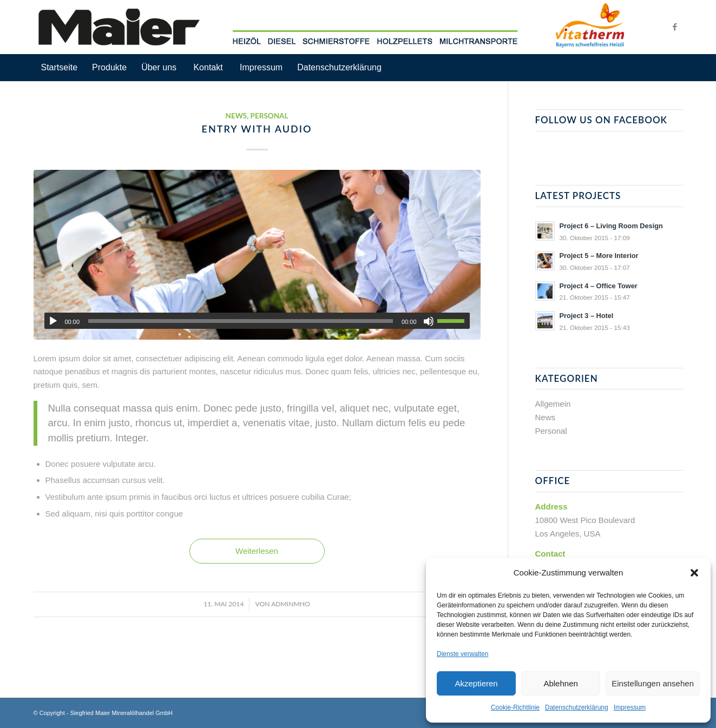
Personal (270, 116)
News (236, 116)
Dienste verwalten (462, 654)
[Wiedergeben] (53, 321)
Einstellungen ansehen (653, 683)
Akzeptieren (476, 683)
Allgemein (553, 404)
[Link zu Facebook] (675, 27)
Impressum (630, 707)
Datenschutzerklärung (577, 707)
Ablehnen (560, 683)
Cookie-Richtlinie (515, 707)
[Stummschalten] (429, 321)
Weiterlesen (257, 551)
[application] (257, 321)
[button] (694, 573)
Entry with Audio (257, 129)
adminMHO (291, 604)
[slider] (241, 321)
